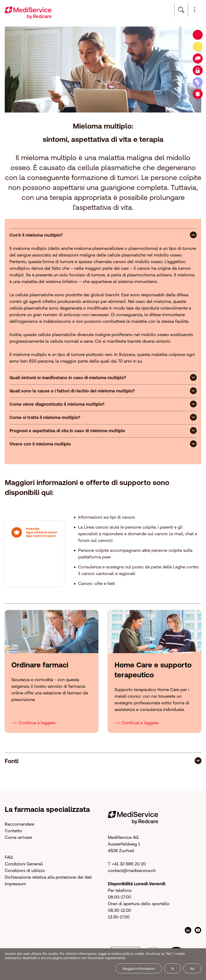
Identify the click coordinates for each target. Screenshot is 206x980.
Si (173, 969)
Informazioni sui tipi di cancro (107, 517)
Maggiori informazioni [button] (139, 969)
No (192, 969)
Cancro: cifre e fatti (97, 583)
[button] (195, 10)
